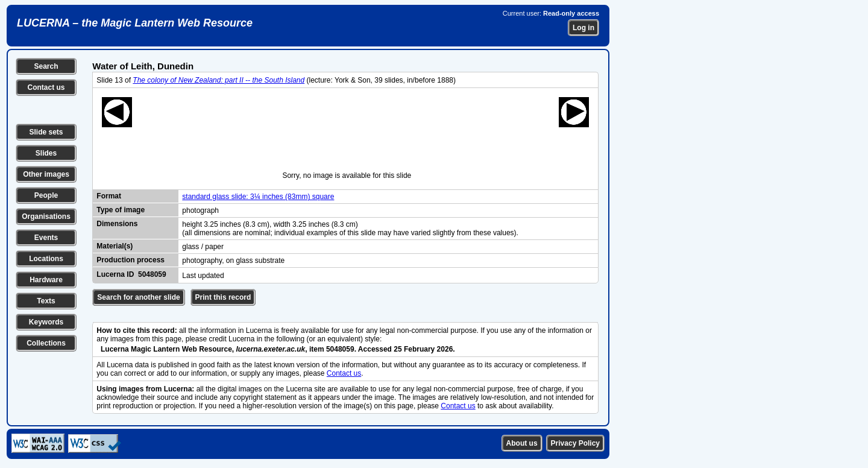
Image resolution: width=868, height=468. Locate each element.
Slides (46, 153)
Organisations (46, 217)
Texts (46, 301)
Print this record (223, 297)
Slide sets (46, 132)
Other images (46, 174)
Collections (46, 343)
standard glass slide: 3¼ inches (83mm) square (258, 197)
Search (46, 66)
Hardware (46, 280)
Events (46, 238)
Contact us (46, 87)
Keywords (46, 322)
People (46, 195)
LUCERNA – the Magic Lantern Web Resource (135, 23)
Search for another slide (138, 297)
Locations (46, 259)
